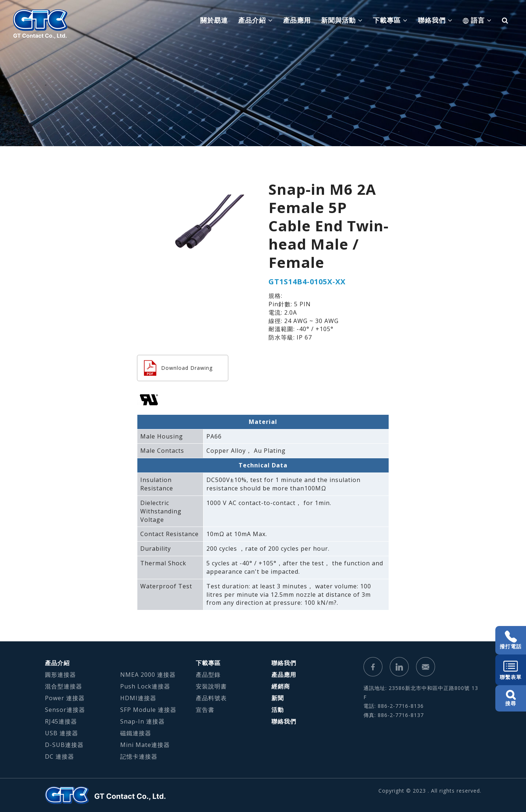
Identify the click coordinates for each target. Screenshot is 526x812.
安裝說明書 (211, 686)
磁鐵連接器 (136, 733)
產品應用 (297, 20)
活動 (278, 710)
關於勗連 (214, 20)
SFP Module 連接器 (148, 710)
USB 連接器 (62, 733)
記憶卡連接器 (139, 756)
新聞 (278, 698)
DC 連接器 (60, 756)
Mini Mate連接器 (145, 745)
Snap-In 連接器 (142, 721)
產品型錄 (208, 675)
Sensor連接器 (65, 710)
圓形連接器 (60, 675)
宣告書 (205, 710)
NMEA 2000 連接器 (148, 675)
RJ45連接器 (61, 721)
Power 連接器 (65, 698)
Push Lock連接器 (145, 686)
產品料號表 (211, 698)
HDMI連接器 (138, 698)
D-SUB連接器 (64, 745)
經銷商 (281, 686)
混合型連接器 (64, 686)
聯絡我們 (284, 663)
